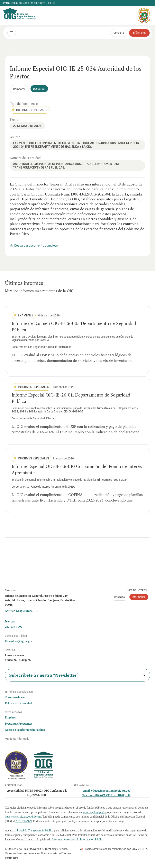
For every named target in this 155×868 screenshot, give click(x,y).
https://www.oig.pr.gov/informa (23, 817)
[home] (13, 15)
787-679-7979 (23, 821)
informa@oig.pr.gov (95, 812)
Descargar (39, 89)
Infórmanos (139, 33)
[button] (12, 33)
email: (87, 791)
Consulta (119, 33)
